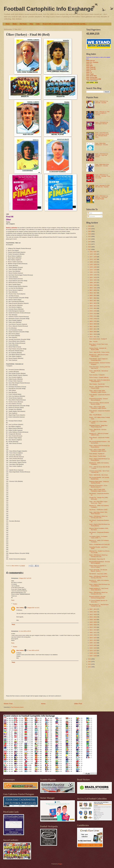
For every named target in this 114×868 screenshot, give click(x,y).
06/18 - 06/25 (93, 324)
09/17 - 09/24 (93, 290)
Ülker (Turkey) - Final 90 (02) (97, 384)
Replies (15, 604)
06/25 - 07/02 (93, 321)
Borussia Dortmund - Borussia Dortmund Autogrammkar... (97, 597)
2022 (90, 236)
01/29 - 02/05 (93, 645)
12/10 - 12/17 (93, 259)
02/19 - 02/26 (93, 638)
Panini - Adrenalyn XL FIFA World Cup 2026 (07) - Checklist (102, 113)
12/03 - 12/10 (93, 262)
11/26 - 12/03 (93, 264)
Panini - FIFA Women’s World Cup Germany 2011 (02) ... (98, 593)
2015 (90, 662)
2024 (90, 231)
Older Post (78, 704)
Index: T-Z (89, 72)
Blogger (60, 864)
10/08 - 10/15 (93, 283)
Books (15, 24)
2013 (90, 667)
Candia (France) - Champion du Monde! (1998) (98, 349)
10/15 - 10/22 (93, 280)
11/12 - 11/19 (93, 270)
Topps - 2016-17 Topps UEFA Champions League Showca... (98, 391)
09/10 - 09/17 (93, 293)
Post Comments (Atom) (17, 707)
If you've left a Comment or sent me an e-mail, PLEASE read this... (65, 24)
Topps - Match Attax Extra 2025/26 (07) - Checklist (102, 165)
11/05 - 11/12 (93, 272)
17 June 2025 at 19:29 (33, 650)
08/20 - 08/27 (93, 301)
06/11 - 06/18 (93, 326)
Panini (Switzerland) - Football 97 (98, 339)
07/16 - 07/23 (93, 314)
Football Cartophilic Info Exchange (49, 9)
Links (38, 24)
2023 (90, 234)
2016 (90, 659)
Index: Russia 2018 (92, 77)
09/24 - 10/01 (93, 288)
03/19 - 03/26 (93, 627)
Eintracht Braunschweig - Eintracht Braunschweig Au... (99, 399)
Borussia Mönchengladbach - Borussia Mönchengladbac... (100, 562)
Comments (91, 216)
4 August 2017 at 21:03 (25, 578)
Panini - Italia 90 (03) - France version (99, 352)
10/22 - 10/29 (93, 277)
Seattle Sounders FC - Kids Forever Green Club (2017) (99, 589)
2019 (90, 244)
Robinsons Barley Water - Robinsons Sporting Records (99, 482)
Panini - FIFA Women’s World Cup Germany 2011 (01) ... (98, 577)
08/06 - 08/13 (93, 306)
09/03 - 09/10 (93, 295)
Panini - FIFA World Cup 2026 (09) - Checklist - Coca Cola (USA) (103, 176)
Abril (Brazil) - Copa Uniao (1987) (98, 574)
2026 (90, 226)
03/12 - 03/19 (93, 630)
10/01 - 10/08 (93, 285)
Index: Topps (90, 74)
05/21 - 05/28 (93, 334)
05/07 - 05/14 (93, 609)
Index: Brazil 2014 (91, 76)
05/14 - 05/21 (93, 337)
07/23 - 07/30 (93, 311)
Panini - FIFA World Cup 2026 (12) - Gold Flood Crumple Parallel (102, 197)
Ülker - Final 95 (93, 342)
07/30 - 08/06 (93, 308)
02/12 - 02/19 (93, 640)
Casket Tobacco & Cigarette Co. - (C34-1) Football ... (98, 566)
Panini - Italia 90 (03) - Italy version (99, 475)
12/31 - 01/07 (93, 252)
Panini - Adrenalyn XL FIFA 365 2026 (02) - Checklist (102, 186)
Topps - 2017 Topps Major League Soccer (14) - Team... (98, 502)
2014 (90, 664)
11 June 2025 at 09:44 (25, 631)
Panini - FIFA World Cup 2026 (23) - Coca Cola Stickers (102, 155)
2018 (90, 247)
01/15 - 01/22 (93, 651)
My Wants (23, 24)
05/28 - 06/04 (93, 332)
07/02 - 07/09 (93, 319)
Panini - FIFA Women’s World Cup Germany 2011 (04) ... (98, 517)
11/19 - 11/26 (93, 267)
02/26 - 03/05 (93, 635)
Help (31, 24)
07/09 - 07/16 (93, 316)
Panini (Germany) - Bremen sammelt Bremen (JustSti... (99, 403)
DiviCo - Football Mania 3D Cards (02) (100, 544)
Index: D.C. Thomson (92, 62)
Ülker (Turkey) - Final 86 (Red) (97, 456)
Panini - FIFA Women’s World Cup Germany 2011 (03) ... (98, 556)
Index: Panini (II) (91, 69)
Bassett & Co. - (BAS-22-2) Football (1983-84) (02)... (99, 355)
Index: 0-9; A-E (90, 61)
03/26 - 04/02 (93, 625)
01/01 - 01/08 (93, 656)
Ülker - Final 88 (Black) (95, 415)
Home (8, 24)
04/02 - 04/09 (93, 622)
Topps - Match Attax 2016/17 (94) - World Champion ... (99, 513)
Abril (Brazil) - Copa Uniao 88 (97, 559)
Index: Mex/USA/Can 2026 (94, 79)
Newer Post (8, 704)
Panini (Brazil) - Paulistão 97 (97, 454)
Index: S (89, 71)
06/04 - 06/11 (93, 329)
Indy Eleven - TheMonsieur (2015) (98, 510)
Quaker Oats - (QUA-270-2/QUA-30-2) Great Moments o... (100, 381)
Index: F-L (89, 64)
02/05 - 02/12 (93, 643)
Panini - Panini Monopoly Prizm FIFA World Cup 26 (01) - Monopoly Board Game (102, 135)
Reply (13, 600)
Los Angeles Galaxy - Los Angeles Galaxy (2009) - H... (98, 537)
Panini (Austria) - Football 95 (97, 375)
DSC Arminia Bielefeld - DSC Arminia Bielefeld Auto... (99, 478)
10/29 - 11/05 (93, 275)
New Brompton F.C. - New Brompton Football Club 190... (99, 605)
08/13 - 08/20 (93, 303)
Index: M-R (89, 66)
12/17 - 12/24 (93, 257)
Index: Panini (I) (91, 67)
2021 (90, 239)
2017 (90, 249)
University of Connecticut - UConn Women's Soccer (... (98, 486)
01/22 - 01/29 (93, 648)
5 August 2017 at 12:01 (33, 608)
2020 (90, 242)
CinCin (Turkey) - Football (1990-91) (99, 377)
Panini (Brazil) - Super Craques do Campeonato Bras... (98, 359)
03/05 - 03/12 (93, 633)
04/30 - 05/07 (93, 612)
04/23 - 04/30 (93, 614)
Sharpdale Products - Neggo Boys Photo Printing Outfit (98, 426)
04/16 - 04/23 (93, 617)
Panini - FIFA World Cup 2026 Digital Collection (102, 123)
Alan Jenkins (20, 608)
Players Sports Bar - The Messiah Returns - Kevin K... (98, 570)
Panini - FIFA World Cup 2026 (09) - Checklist (102, 102)
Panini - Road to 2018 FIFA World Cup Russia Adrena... (100, 446)
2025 (90, 229)
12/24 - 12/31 (93, 254)
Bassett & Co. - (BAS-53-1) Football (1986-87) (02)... (99, 434)
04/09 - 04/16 (93, 620)
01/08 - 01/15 (93, 653)
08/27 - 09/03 (93, 298)
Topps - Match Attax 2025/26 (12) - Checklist (101, 144)
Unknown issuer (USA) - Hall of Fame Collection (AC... (99, 472)
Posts (90, 213)
